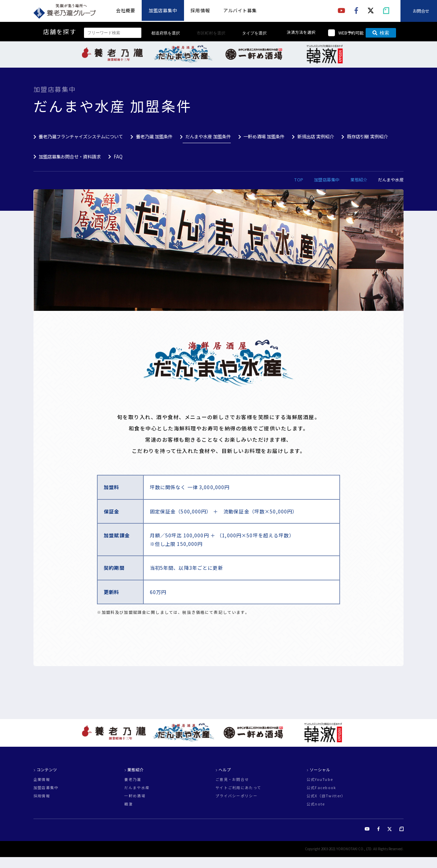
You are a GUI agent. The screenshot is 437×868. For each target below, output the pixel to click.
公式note (316, 804)
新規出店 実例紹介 (316, 136)
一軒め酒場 (135, 796)
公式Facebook (321, 788)
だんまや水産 (137, 788)
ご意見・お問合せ (232, 780)
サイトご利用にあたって (238, 788)
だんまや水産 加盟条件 (208, 136)
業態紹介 (359, 180)
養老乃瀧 (133, 780)
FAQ (118, 157)
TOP (299, 180)
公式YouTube (320, 780)
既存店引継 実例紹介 (367, 136)
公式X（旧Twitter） (326, 796)
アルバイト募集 (240, 10)
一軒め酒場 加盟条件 (264, 136)
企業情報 (42, 780)
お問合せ (421, 11)
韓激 (129, 804)
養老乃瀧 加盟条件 (154, 136)
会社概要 (126, 10)
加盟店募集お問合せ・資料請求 (70, 157)
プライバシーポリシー (236, 796)
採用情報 (200, 10)
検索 (381, 33)
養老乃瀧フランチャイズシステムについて (81, 136)
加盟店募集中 (163, 10)
